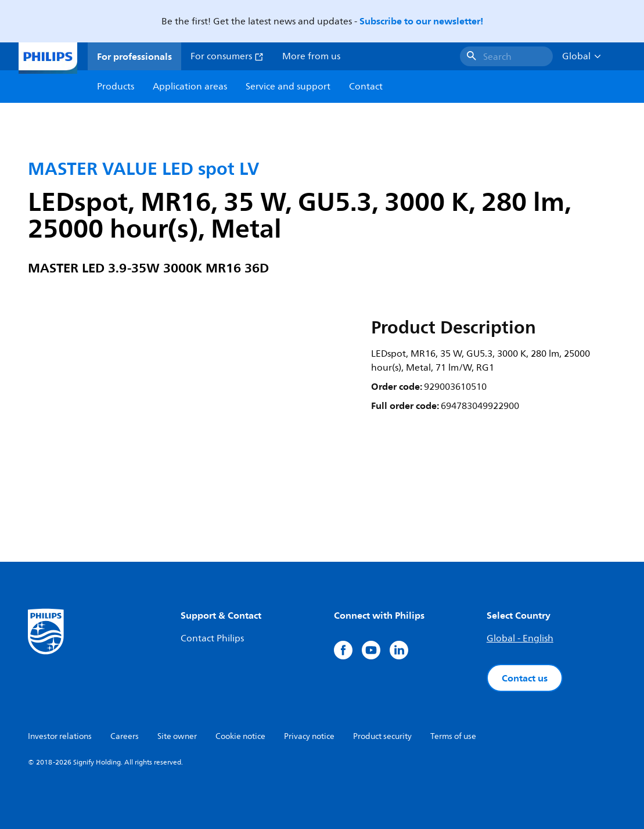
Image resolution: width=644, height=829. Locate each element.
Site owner (177, 736)
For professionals (134, 56)
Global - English (520, 638)
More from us (311, 56)
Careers (125, 736)
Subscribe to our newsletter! (421, 21)
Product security (382, 736)
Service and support (288, 87)
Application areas (190, 87)
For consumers (227, 56)
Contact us (525, 678)
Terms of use (453, 736)
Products (116, 87)
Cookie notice (240, 736)
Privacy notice (309, 736)
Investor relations (60, 736)
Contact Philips (212, 638)
